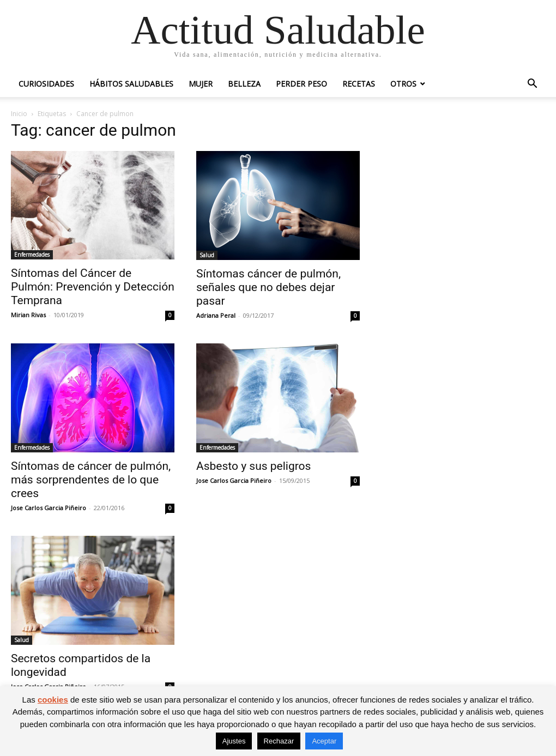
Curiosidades (46, 84)
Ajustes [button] (234, 741)
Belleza (244, 84)
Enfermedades (32, 255)
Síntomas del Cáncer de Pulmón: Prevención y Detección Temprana (93, 287)
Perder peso (301, 84)
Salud (207, 255)
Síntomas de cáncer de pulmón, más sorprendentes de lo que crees (91, 480)
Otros (403, 84)
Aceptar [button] (324, 741)
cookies (53, 700)
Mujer (201, 84)
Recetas (359, 84)
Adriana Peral (216, 315)
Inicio (19, 114)
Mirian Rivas (28, 315)
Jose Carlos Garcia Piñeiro (49, 508)
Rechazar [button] (279, 741)
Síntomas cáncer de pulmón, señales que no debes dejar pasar (268, 287)
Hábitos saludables (131, 84)
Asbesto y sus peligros (253, 466)
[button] (532, 85)
